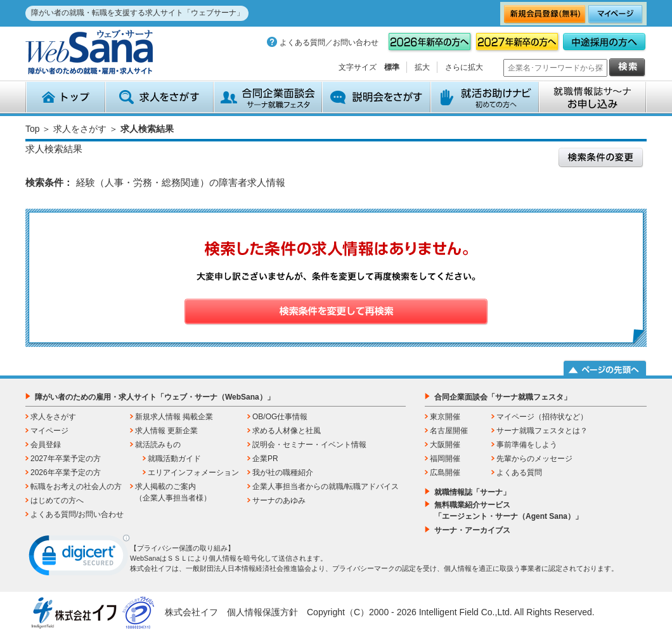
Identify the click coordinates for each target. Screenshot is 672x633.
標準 (392, 67)
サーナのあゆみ (279, 500)
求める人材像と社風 (287, 431)
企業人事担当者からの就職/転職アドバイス (326, 486)
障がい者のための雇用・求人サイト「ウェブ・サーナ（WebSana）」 (155, 397)
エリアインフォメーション (193, 473)
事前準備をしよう (527, 445)
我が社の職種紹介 (283, 473)
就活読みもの (158, 445)
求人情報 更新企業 (166, 431)
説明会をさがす (376, 97)
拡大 (422, 67)
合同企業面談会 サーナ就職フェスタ (268, 97)
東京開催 (445, 417)
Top (33, 129)
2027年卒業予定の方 (66, 459)
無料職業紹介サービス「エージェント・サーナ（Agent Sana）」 (508, 511)
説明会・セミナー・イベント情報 (309, 445)
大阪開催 (445, 445)
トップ (65, 97)
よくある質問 (519, 473)
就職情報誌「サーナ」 (472, 492)
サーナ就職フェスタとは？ (542, 431)
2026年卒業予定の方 (66, 473)
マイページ (49, 431)
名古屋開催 (449, 431)
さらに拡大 (464, 67)
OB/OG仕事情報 (280, 417)
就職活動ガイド (174, 459)
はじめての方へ (57, 500)
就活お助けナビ (485, 97)
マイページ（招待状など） (542, 417)
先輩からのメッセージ (534, 459)
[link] (79, 558)
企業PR (265, 459)
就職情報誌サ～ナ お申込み (593, 97)
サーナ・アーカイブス (472, 530)
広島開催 (445, 473)
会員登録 (46, 445)
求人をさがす (159, 97)
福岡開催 (445, 459)
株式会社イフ (191, 612)
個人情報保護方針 (262, 612)
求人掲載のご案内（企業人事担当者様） (173, 492)
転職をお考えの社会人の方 (76, 486)
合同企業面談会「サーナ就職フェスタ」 (503, 397)
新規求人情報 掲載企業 (174, 417)
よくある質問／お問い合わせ (329, 42)
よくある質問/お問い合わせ (77, 514)
